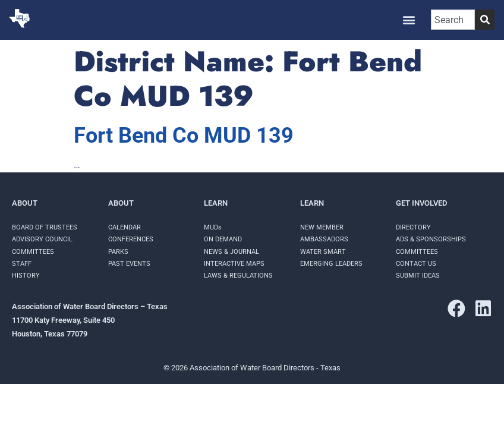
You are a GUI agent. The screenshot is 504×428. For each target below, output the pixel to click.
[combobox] (453, 20)
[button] (409, 20)
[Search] (485, 20)
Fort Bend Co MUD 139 (184, 136)
